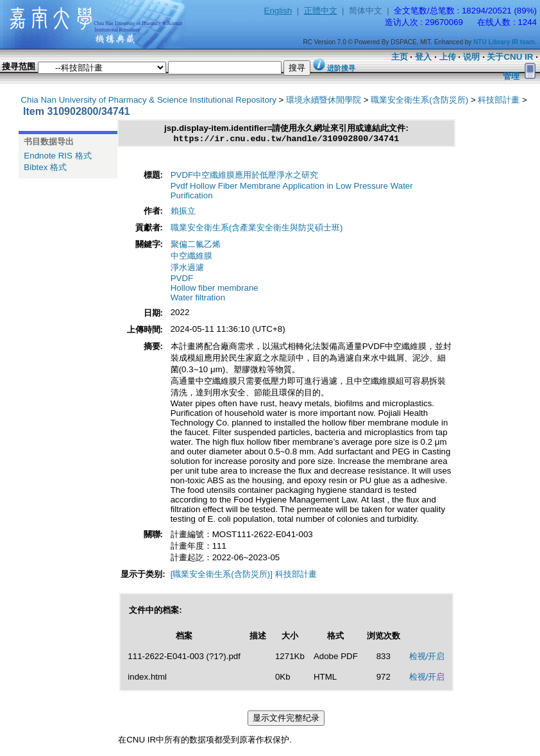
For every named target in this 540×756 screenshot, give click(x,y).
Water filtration (198, 299)
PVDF (182, 280)
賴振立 (183, 213)
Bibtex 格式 (45, 167)
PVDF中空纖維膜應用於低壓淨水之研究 (245, 177)
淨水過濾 (187, 269)
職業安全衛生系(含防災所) (419, 100)
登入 (423, 57)
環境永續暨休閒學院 (324, 100)
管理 (511, 76)
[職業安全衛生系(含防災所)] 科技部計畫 (244, 576)
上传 (448, 57)
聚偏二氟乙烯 (196, 246)
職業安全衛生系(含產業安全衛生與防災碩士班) (257, 229)
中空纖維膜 (191, 258)
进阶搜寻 (341, 68)
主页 (400, 57)
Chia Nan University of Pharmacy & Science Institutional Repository (148, 100)
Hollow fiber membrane (215, 290)
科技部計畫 (499, 100)
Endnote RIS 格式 (57, 156)
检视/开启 (427, 658)
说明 (471, 57)
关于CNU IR (510, 57)
